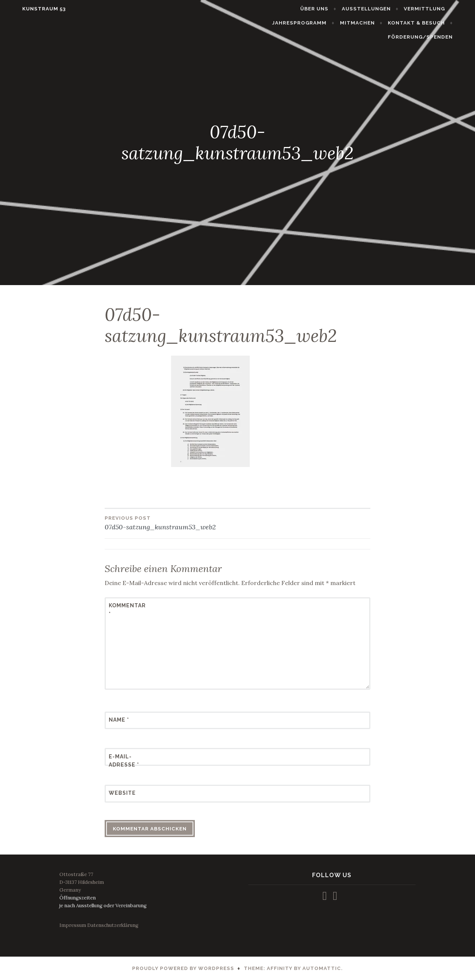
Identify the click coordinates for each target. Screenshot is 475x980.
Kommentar (127, 610)
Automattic (322, 968)
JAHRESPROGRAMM (430, 9)
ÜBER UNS (259, 9)
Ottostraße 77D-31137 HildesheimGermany (82, 882)
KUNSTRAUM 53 (31, 9)
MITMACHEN (299, 23)
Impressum (73, 925)
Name (119, 720)
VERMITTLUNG (369, 9)
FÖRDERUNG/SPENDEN (433, 23)
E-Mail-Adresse (124, 761)
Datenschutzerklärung (113, 925)
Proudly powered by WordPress (183, 968)
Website (122, 793)
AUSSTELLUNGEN (311, 9)
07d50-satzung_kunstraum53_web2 (171, 523)
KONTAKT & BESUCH (359, 23)
